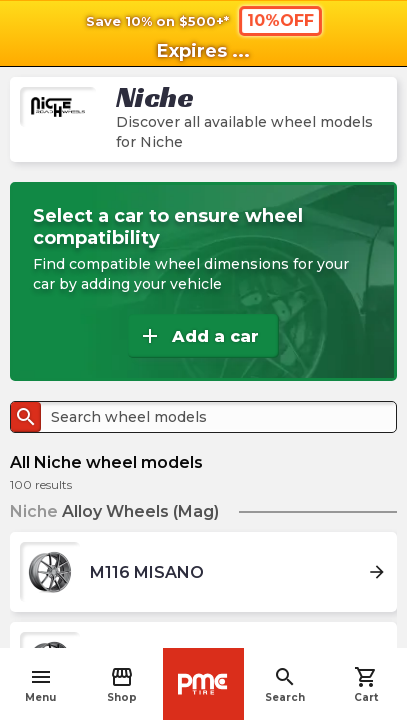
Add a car (198, 336)
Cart (366, 684)
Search (285, 684)
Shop (122, 684)
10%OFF (280, 20)
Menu (40, 684)
